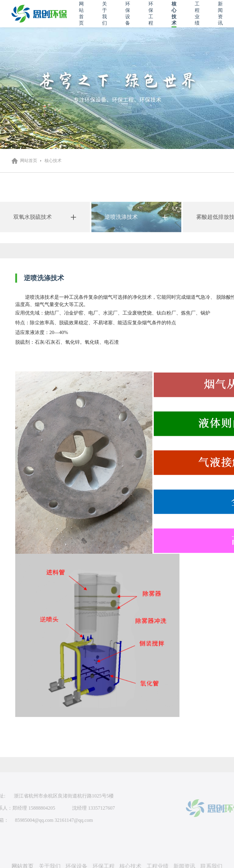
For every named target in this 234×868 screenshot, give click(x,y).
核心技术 (53, 161)
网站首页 (29, 161)
